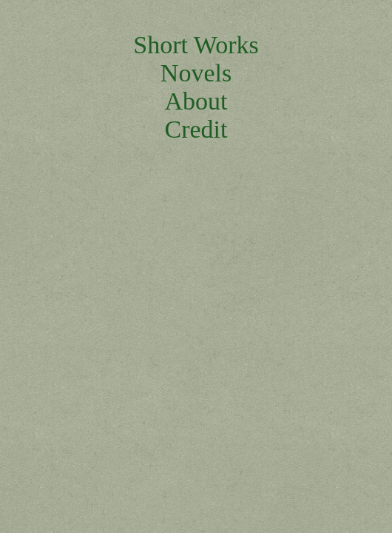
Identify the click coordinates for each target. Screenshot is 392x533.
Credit (196, 129)
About (196, 101)
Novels (196, 73)
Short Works (196, 45)
